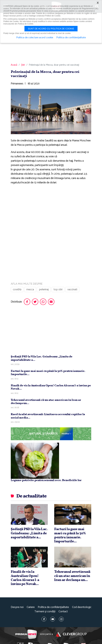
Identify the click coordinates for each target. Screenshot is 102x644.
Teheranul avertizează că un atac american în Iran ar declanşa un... (46, 402)
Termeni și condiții (45, 612)
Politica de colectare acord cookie (35, 38)
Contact (63, 612)
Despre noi (17, 607)
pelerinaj (44, 290)
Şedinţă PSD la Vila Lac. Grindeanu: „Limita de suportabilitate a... (42, 358)
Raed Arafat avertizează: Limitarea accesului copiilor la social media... (48, 416)
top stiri (58, 290)
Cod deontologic (82, 607)
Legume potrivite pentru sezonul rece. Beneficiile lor (46, 480)
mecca (30, 290)
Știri (23, 65)
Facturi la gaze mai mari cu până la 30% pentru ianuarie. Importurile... (48, 373)
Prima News (26, 634)
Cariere (31, 607)
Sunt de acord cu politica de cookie (51, 29)
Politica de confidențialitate (53, 607)
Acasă (14, 65)
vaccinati (72, 290)
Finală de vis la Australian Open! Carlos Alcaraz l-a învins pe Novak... (51, 387)
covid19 (17, 290)
